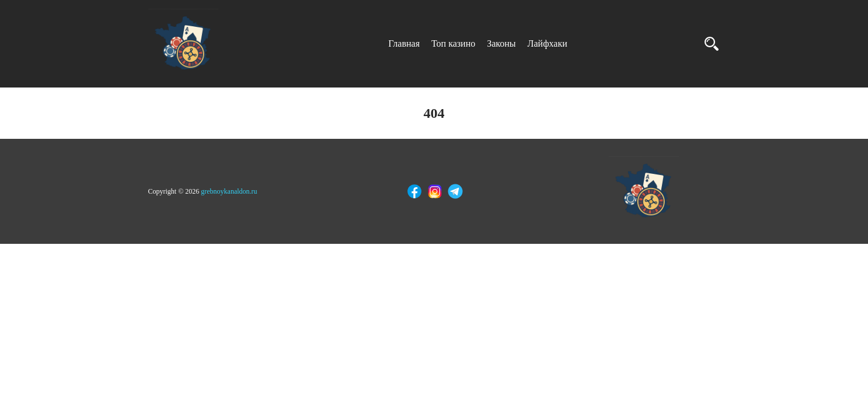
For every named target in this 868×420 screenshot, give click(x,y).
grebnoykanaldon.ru (229, 191)
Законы (501, 43)
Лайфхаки (548, 43)
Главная (404, 43)
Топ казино (453, 43)
